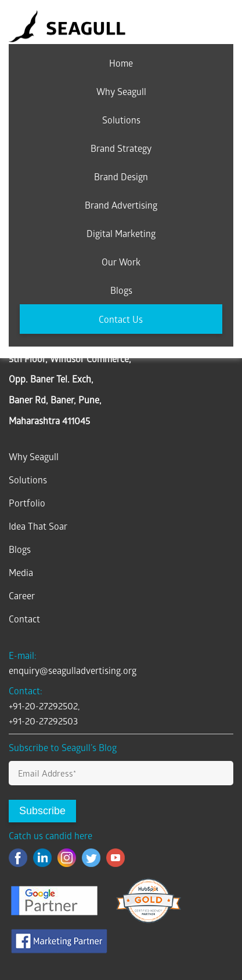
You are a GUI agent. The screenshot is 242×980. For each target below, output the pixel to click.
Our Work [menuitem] (121, 262)
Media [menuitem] (21, 572)
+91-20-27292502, (44, 706)
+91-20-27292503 (43, 721)
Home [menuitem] (121, 63)
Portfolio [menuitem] (27, 503)
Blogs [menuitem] (121, 290)
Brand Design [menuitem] (121, 176)
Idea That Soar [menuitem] (38, 526)
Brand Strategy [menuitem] (121, 148)
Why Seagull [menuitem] (121, 91)
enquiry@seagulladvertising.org (73, 670)
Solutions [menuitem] (121, 120)
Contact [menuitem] (24, 619)
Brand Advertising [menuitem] (121, 205)
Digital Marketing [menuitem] (121, 233)
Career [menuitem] (22, 595)
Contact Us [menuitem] (121, 319)
